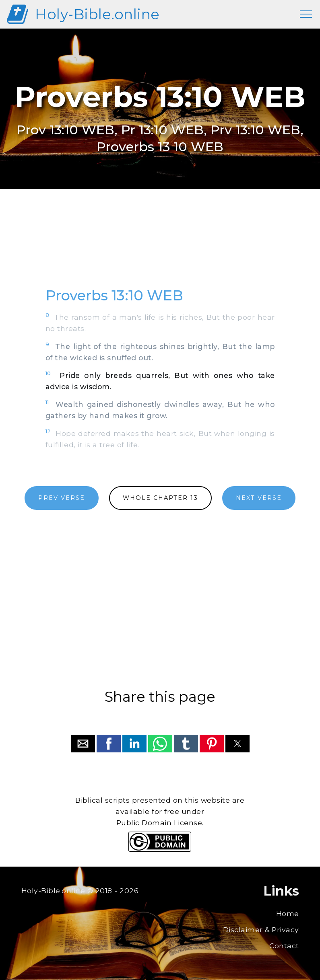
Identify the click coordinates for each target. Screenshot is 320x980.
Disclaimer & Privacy (261, 930)
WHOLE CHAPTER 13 (160, 498)
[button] (83, 744)
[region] (160, 247)
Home (288, 913)
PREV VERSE (62, 498)
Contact (284, 946)
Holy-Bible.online (97, 14)
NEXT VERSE (259, 498)
